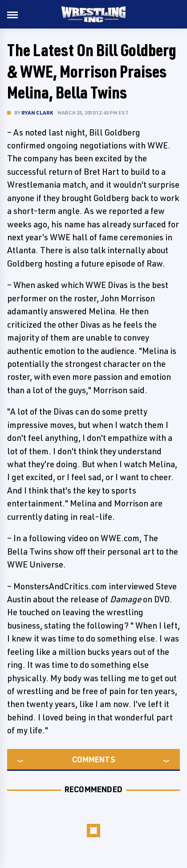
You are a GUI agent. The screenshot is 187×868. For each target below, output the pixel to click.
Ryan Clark (37, 113)
